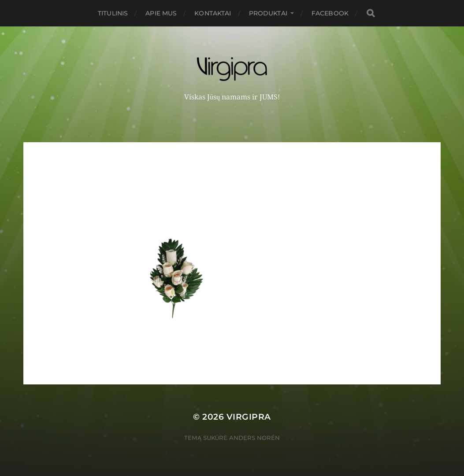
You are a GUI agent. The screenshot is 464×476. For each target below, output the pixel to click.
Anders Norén (254, 438)
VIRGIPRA (249, 417)
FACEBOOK (330, 13)
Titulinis (113, 13)
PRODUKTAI (268, 13)
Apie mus (161, 13)
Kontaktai (213, 13)
